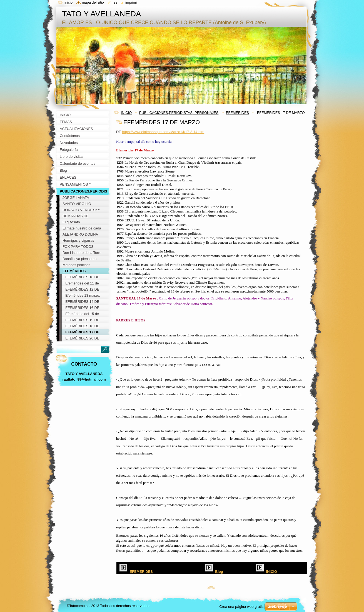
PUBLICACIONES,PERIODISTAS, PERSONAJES (179, 113)
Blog (219, 572)
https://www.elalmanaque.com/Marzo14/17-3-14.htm (163, 132)
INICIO (126, 113)
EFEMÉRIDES (237, 113)
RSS (115, 2)
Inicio (68, 2)
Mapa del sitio (93, 2)
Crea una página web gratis (241, 607)
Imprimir (132, 2)
